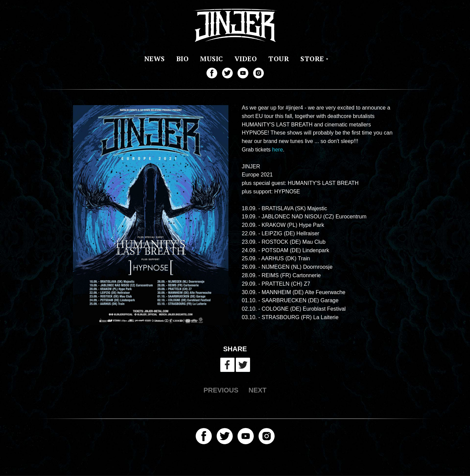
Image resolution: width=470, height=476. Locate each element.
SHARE (235, 349)
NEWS (155, 59)
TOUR (279, 59)
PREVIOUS (221, 390)
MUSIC (212, 59)
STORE (312, 59)
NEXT (258, 390)
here (277, 150)
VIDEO (246, 59)
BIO (183, 59)
